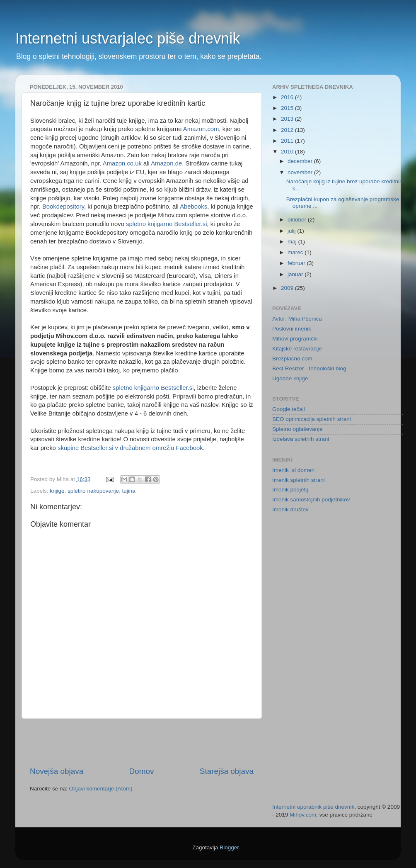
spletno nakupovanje (93, 491)
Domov (142, 771)
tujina (128, 491)
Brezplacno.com (292, 359)
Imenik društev (290, 509)
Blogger (229, 847)
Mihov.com (303, 815)
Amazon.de (166, 163)
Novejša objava (57, 771)
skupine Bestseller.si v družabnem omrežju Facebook (130, 448)
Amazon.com (201, 129)
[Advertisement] (142, 742)
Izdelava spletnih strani (301, 439)
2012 (288, 130)
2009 (288, 288)
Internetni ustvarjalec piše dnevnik (128, 38)
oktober (298, 220)
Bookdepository (63, 207)
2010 (288, 152)
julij (292, 231)
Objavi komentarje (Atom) (101, 789)
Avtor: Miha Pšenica (297, 319)
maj (293, 242)
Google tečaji (289, 409)
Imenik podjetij (290, 490)
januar (296, 274)
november (301, 172)
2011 (288, 141)
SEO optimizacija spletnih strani (312, 419)
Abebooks (193, 207)
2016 (288, 97)
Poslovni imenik (292, 329)
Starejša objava (227, 771)
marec (296, 252)
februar (297, 263)
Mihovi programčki (295, 339)
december (301, 161)
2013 (288, 119)
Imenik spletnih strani (299, 480)
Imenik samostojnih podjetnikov (311, 500)
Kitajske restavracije (297, 349)
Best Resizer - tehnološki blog (309, 368)
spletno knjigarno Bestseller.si (167, 224)
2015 (288, 108)
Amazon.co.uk (122, 163)
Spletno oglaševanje (297, 429)
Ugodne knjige (290, 378)
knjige (57, 491)
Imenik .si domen (293, 470)
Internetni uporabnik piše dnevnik (313, 807)
